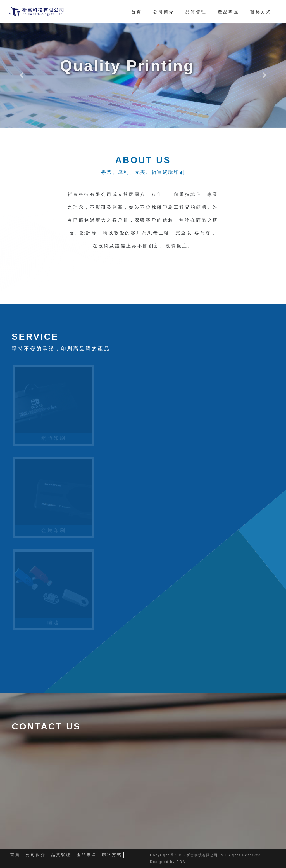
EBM (182, 862)
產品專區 (87, 855)
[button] (22, 75)
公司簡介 (36, 855)
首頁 (15, 855)
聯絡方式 (112, 855)
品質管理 (61, 855)
